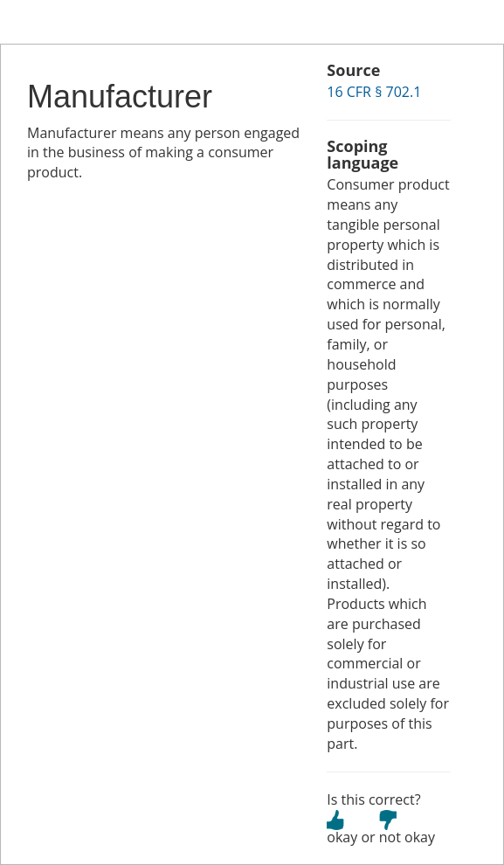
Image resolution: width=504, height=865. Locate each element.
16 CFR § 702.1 (374, 92)
